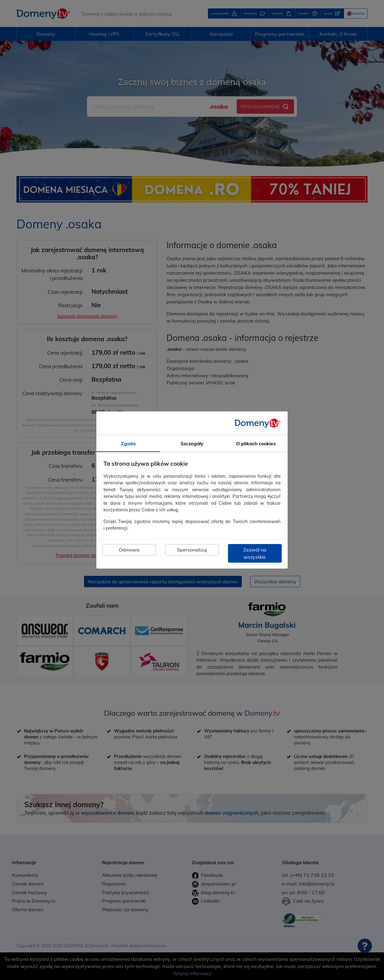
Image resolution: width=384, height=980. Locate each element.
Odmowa (129, 550)
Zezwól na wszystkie (255, 553)
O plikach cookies (256, 443)
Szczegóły (192, 443)
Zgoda (128, 443)
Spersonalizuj (192, 550)
